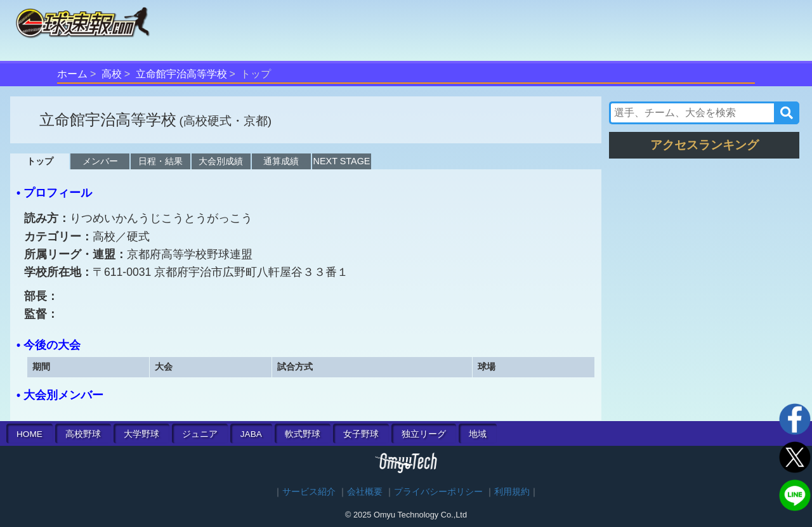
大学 (141, 434)
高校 (112, 74)
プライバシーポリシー (438, 492)
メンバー (100, 161)
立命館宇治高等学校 (181, 74)
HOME (29, 434)
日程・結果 (160, 161)
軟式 (303, 434)
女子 (361, 434)
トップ (40, 161)
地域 (478, 434)
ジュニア (200, 434)
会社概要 (365, 492)
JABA (251, 434)
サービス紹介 (309, 492)
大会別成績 (221, 161)
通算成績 (281, 161)
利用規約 (512, 492)
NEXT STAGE (342, 161)
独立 (424, 434)
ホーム (72, 74)
